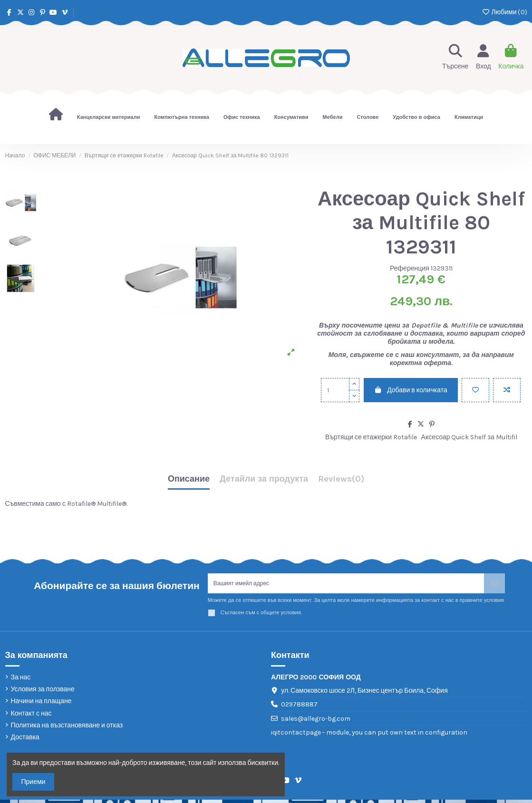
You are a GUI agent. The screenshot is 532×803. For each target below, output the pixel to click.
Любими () (504, 12)
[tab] (341, 481)
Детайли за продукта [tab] (264, 479)
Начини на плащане (41, 704)
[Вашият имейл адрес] (346, 585)
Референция (410, 268)
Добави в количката (411, 390)
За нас (21, 681)
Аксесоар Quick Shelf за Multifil (469, 437)
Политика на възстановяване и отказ (67, 729)
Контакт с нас (31, 717)
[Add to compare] (507, 390)
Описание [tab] (189, 479)
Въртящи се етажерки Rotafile (371, 437)
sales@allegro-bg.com (316, 722)
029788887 (299, 708)
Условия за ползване (43, 692)
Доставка (25, 740)
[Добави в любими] (475, 390)
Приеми (34, 782)
